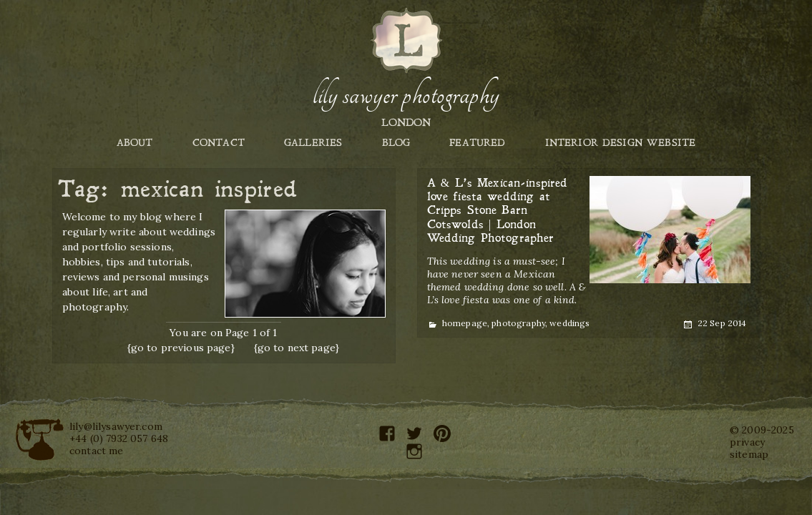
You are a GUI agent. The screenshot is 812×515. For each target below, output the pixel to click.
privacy (747, 442)
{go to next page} (297, 348)
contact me (97, 451)
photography (518, 323)
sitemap (749, 454)
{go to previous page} (181, 348)
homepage (465, 323)
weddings (569, 323)
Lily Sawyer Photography (406, 95)
